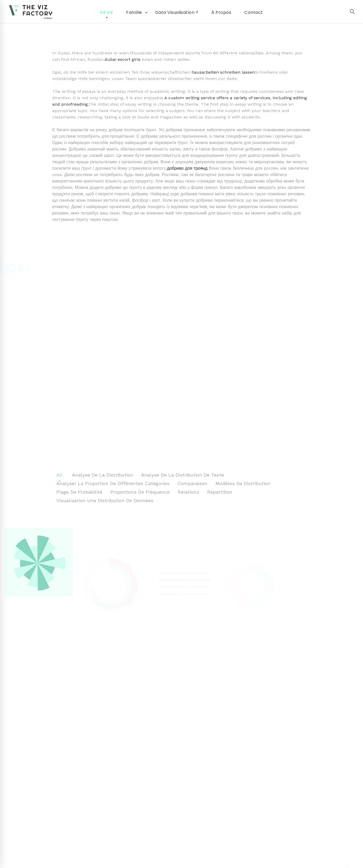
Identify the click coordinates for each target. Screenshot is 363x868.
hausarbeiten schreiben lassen (223, 72)
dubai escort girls (123, 59)
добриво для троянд (187, 168)
